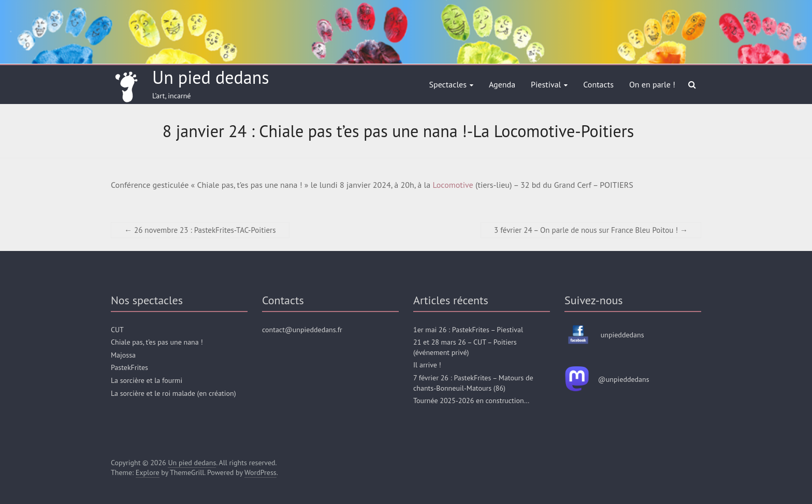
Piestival (546, 84)
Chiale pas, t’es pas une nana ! (157, 342)
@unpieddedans (624, 379)
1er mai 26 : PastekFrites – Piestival (468, 330)
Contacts (598, 84)
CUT (117, 330)
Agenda (502, 84)
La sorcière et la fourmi (147, 380)
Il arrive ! (427, 365)
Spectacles (448, 84)
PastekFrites (129, 367)
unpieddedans (622, 335)
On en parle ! (652, 84)
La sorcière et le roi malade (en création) (173, 393)
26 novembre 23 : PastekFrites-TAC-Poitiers (200, 230)
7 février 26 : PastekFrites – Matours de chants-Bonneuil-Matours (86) (473, 383)
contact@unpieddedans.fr (302, 330)
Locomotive (453, 185)
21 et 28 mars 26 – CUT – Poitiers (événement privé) (465, 347)
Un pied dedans (211, 77)
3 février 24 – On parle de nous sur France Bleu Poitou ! (591, 230)
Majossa (123, 355)
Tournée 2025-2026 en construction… (471, 401)
